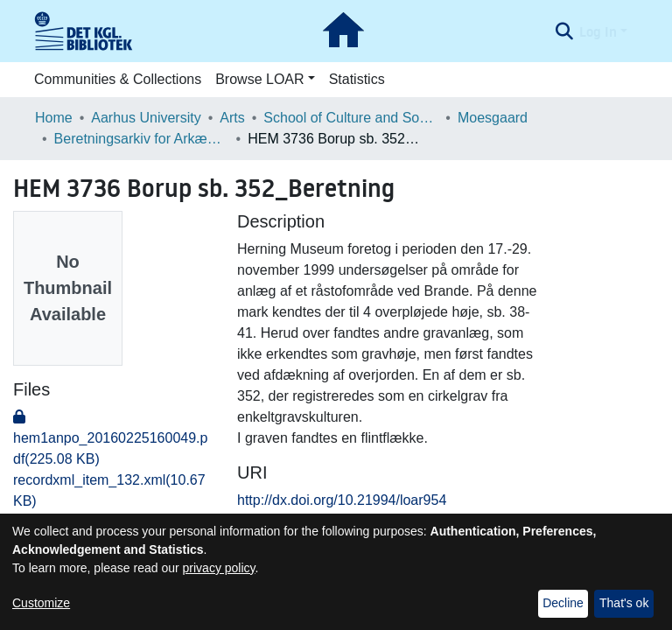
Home (54, 118)
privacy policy (219, 568)
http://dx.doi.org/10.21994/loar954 (342, 500)
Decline (563, 603)
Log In (598, 31)
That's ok (624, 603)
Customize (41, 603)
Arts (232, 118)
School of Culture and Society (351, 118)
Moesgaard (493, 118)
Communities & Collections (118, 79)
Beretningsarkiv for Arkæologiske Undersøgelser (142, 139)
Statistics (357, 79)
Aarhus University (146, 118)
